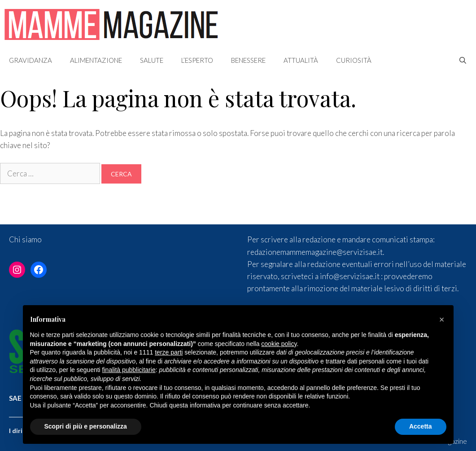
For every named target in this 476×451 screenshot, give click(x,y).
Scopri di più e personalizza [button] (86, 426)
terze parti (169, 352)
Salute (152, 60)
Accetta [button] (421, 426)
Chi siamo (25, 239)
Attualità (301, 60)
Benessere (248, 60)
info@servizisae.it (350, 276)
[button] (442, 320)
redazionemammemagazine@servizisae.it (315, 252)
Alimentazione (96, 60)
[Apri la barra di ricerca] (463, 60)
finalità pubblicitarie (129, 370)
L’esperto (197, 60)
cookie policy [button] (279, 344)
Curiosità (354, 60)
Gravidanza (31, 60)
